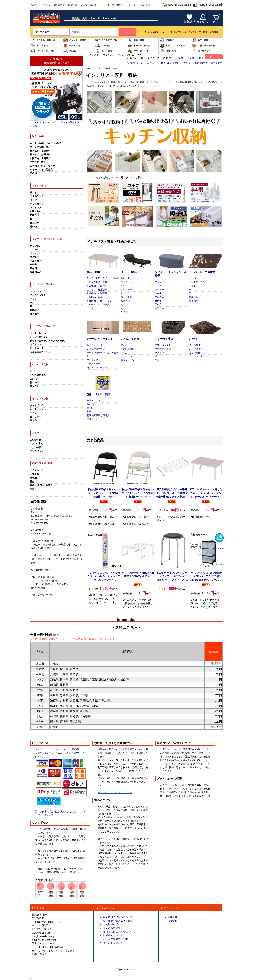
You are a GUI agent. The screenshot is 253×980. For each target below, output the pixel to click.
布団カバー (36, 215)
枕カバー (34, 223)
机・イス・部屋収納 (40, 155)
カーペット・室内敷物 (202, 272)
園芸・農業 (136, 40)
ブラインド (36, 344)
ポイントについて (113, 942)
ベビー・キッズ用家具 (41, 170)
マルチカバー (37, 261)
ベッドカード (37, 204)
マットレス (36, 208)
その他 (33, 173)
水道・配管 (168, 51)
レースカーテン (38, 348)
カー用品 (102, 46)
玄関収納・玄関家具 (40, 158)
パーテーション (38, 409)
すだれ (33, 371)
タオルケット (37, 196)
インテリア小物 (164, 339)
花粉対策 (214, 32)
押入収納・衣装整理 (40, 151)
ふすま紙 (34, 474)
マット (33, 299)
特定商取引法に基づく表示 (209, 63)
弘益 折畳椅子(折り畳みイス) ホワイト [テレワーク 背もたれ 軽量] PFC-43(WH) (138, 493)
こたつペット (37, 451)
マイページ (153, 58)
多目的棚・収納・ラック (42, 166)
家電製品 (167, 40)
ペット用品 (39, 46)
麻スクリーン (37, 386)
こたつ (193, 339)
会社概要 (172, 917)
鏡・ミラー (36, 417)
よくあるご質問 (140, 5)
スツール (34, 250)
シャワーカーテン (39, 337)
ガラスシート (37, 470)
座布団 (33, 268)
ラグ (32, 303)
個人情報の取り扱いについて (176, 63)
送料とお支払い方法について (142, 63)
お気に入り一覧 (135, 58)
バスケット (36, 413)
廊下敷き (34, 314)
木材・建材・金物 (203, 46)
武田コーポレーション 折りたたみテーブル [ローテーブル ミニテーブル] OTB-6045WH (206, 493)
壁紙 (32, 482)
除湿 (205, 32)
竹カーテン (36, 383)
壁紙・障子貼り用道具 (41, 485)
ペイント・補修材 (74, 40)
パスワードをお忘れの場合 (190, 58)
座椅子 (33, 265)
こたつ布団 (36, 447)
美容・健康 (103, 51)
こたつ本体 (36, 440)
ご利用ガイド (116, 5)
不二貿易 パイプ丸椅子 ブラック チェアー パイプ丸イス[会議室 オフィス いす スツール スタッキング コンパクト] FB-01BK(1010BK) (172, 580)
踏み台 (33, 421)
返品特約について (113, 935)
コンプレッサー (181, 32)
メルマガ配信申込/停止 (116, 939)
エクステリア (201, 51)
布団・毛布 (36, 211)
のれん (33, 379)
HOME (90, 68)
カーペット (36, 291)
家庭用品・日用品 (139, 46)
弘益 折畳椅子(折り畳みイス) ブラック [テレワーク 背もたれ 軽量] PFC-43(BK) (104, 493)
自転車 (69, 51)
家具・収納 (71, 46)
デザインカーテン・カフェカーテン (48, 341)
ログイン (168, 58)
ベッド (33, 200)
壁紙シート (36, 489)
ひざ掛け (34, 257)
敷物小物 (34, 310)
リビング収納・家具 (40, 147)
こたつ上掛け (37, 444)
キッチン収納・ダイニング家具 (46, 143)
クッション (36, 246)
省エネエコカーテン (40, 352)
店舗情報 (172, 921)
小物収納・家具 (38, 162)
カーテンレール (38, 333)
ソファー (34, 253)
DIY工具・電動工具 (43, 40)
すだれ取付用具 (38, 375)
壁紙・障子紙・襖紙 (98, 394)
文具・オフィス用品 (172, 46)
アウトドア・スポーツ (109, 40)
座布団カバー (37, 272)
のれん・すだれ (130, 339)
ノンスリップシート (40, 295)
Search (128, 32)
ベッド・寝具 (129, 272)
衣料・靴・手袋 (138, 51)
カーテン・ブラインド (100, 339)
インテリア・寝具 (42, 51)
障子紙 (33, 478)
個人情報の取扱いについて (118, 917)
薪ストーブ (196, 32)
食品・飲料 (200, 40)
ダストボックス (38, 406)
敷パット (34, 193)
